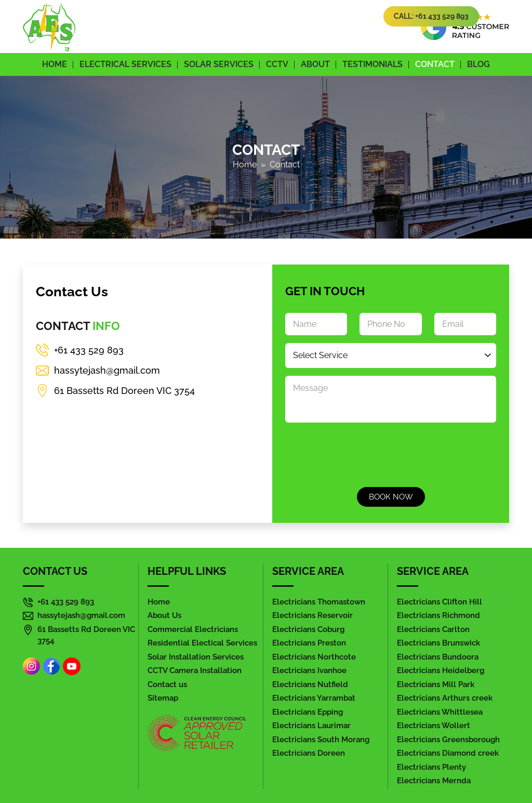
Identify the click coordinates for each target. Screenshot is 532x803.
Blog (478, 64)
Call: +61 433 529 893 (431, 16)
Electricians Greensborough (448, 739)
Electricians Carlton (433, 629)
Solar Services (219, 64)
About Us (164, 615)
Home (55, 64)
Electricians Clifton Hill (440, 602)
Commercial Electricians (193, 629)
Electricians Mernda (434, 780)
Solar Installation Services (196, 657)
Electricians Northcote (314, 657)
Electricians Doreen (309, 753)
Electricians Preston (309, 643)
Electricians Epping (308, 712)
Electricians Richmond (438, 615)
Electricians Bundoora (438, 657)
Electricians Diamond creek (448, 753)
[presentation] (364, 453)
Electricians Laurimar (311, 725)
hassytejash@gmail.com (107, 370)
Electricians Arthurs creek (445, 698)
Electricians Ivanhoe (309, 670)
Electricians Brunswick (438, 643)
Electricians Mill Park (436, 684)
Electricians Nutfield (310, 684)
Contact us (167, 684)
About (315, 64)
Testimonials (373, 64)
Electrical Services (125, 64)
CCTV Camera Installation (195, 670)
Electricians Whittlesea (440, 712)
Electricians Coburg (308, 629)
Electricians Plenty (431, 767)
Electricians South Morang (321, 739)
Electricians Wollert (434, 725)
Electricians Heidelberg (441, 670)
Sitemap (163, 698)
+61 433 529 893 (89, 350)
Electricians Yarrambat (314, 698)
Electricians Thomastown (319, 602)
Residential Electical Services (202, 643)
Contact (435, 64)
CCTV (277, 64)
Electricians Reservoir (312, 615)
